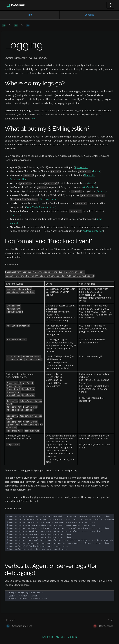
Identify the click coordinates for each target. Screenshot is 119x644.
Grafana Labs (90, 187)
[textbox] (61, 596)
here (33, 119)
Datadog (101, 191)
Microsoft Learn (48, 199)
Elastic (97, 171)
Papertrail (16, 215)
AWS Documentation (92, 231)
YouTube (60, 637)
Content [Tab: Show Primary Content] (89, 15)
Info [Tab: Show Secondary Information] (30, 15)
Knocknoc (48, 637)
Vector (92, 183)
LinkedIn (72, 637)
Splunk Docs (81, 167)
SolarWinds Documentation (41, 207)
